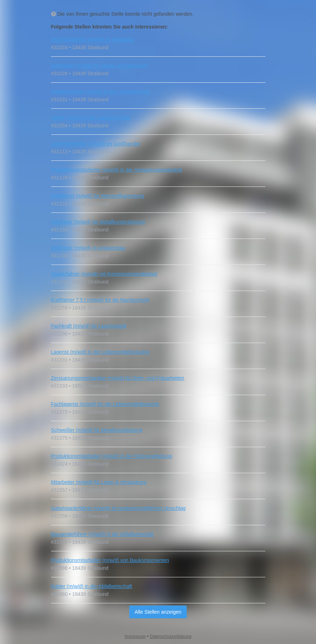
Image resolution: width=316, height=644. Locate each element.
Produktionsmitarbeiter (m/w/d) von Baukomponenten (110, 560)
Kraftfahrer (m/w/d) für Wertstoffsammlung (98, 196)
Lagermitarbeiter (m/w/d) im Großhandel (96, 144)
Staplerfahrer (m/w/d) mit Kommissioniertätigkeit (104, 274)
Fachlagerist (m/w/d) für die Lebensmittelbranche (105, 404)
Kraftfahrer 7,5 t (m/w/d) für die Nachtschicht (100, 300)
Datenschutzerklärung (170, 637)
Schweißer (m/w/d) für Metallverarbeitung (97, 430)
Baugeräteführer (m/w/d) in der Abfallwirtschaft (102, 534)
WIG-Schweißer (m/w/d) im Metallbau (93, 40)
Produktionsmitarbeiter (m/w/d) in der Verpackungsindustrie (117, 170)
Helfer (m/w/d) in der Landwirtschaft (91, 118)
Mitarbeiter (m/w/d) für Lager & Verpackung (99, 482)
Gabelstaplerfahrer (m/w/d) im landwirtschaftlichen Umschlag (118, 508)
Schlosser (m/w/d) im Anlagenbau (88, 248)
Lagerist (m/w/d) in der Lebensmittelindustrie (100, 352)
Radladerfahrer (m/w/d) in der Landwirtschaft (101, 92)
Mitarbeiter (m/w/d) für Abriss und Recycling (99, 66)
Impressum (135, 637)
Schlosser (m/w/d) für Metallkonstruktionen (98, 222)
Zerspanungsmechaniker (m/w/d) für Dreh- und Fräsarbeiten (118, 378)
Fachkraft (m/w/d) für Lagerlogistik (89, 326)
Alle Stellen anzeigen (158, 612)
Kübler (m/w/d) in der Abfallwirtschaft (92, 586)
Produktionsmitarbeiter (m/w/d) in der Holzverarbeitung (112, 456)
